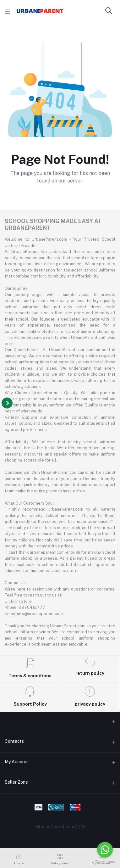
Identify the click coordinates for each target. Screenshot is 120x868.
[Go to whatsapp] (105, 850)
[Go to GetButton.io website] (105, 862)
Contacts (14, 741)
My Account (17, 762)
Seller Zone (16, 782)
